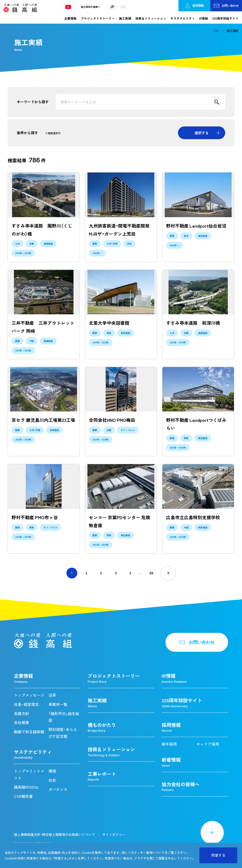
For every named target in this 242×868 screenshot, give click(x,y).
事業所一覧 (58, 704)
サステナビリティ (183, 18)
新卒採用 (169, 744)
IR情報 (204, 18)
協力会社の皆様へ (91, 7)
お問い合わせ (226, 6)
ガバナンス (58, 789)
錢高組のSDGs (26, 787)
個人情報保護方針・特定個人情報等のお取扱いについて (54, 834)
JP (112, 7)
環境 (52, 771)
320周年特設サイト (225, 18)
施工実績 (125, 18)
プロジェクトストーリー (98, 18)
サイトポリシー (114, 834)
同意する (218, 855)
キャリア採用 (208, 744)
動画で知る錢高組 (29, 732)
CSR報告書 (23, 796)
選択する (202, 133)
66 (151, 573)
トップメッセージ (29, 695)
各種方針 (22, 713)
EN (123, 7)
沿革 (52, 695)
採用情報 (194, 6)
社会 (52, 780)
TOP (216, 31)
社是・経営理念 (26, 704)
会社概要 (22, 722)
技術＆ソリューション (151, 18)
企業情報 (70, 18)
